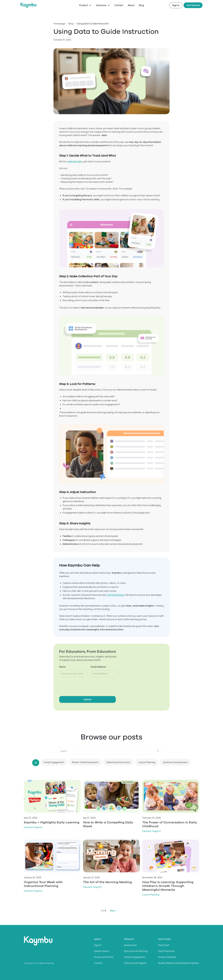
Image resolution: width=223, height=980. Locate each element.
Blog (141, 5)
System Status (101, 951)
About (131, 5)
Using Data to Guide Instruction (93, 24)
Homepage (59, 24)
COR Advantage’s (116, 595)
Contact (119, 5)
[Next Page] (114, 911)
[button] (85, 5)
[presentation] (81, 686)
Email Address (98, 667)
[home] (49, 5)
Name (62, 667)
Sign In (176, 5)
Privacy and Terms (104, 957)
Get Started (193, 5)
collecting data (74, 161)
